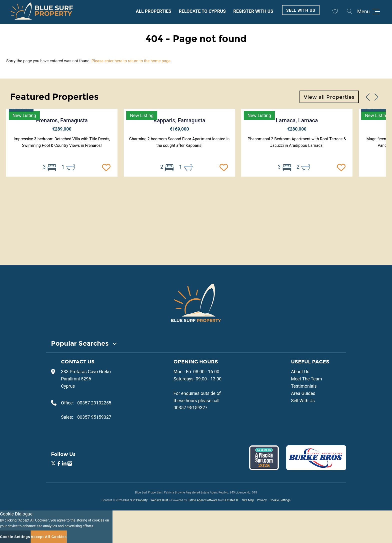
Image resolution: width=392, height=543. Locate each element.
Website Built (159, 500)
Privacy (262, 500)
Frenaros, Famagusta (62, 120)
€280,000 (297, 129)
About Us (300, 372)
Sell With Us (301, 10)
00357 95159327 (94, 417)
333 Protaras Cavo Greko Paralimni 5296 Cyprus (86, 379)
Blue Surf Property (135, 500)
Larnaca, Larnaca (297, 120)
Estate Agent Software (202, 500)
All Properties (153, 11)
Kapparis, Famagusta (179, 120)
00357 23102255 (94, 403)
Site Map (248, 500)
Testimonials (304, 386)
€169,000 (179, 129)
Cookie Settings (280, 500)
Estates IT (232, 500)
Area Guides (303, 393)
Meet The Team (306, 379)
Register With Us (253, 11)
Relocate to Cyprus (202, 11)
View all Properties (329, 97)
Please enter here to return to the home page (131, 61)
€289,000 (62, 129)
